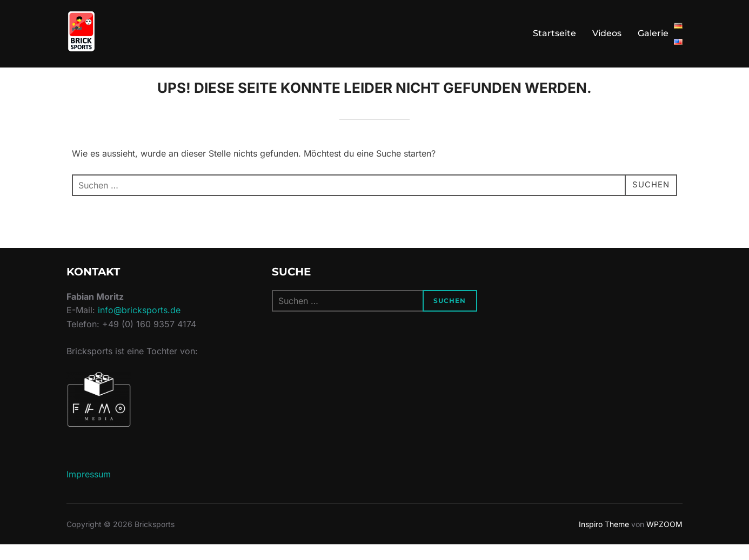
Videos (607, 33)
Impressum (89, 489)
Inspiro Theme (604, 539)
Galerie (653, 33)
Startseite (554, 33)
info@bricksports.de (139, 326)
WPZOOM (664, 539)
